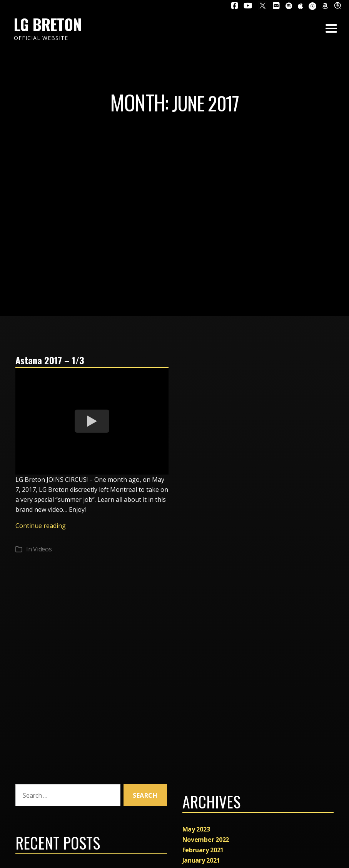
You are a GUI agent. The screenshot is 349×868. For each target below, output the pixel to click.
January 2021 (201, 860)
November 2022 (206, 840)
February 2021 (203, 850)
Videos (42, 549)
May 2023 (196, 829)
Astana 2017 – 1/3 (50, 360)
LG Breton (48, 24)
